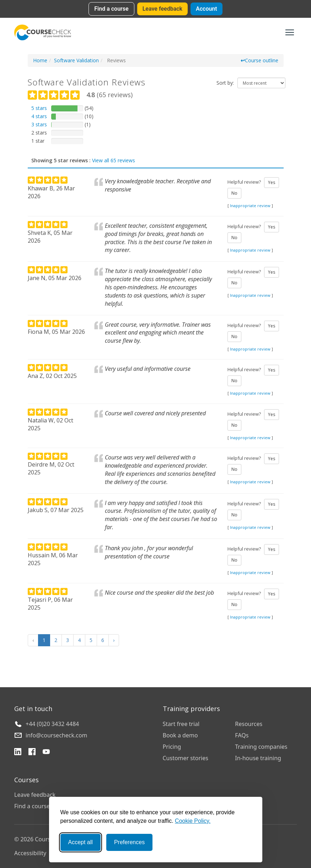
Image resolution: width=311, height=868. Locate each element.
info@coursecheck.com (57, 735)
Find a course (111, 9)
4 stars (39, 116)
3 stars (39, 124)
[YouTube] (46, 753)
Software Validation (76, 60)
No (234, 193)
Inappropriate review (250, 206)
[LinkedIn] (18, 753)
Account (207, 9)
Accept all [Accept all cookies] (81, 842)
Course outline (259, 60)
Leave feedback (162, 9)
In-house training (258, 758)
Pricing (172, 747)
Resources (249, 724)
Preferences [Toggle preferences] (129, 842)
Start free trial (181, 724)
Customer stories (186, 758)
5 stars (39, 108)
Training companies (261, 747)
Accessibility (30, 853)
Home (40, 60)
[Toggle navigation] (290, 32)
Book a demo (180, 735)
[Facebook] (32, 753)
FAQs (242, 735)
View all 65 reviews (114, 160)
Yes (272, 182)
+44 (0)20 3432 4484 (52, 724)
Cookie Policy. (193, 821)
